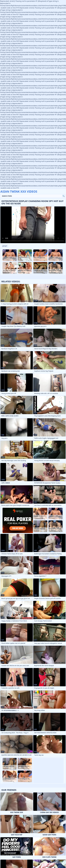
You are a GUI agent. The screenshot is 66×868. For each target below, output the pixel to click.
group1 (5, 246)
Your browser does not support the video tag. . (33, 225)
